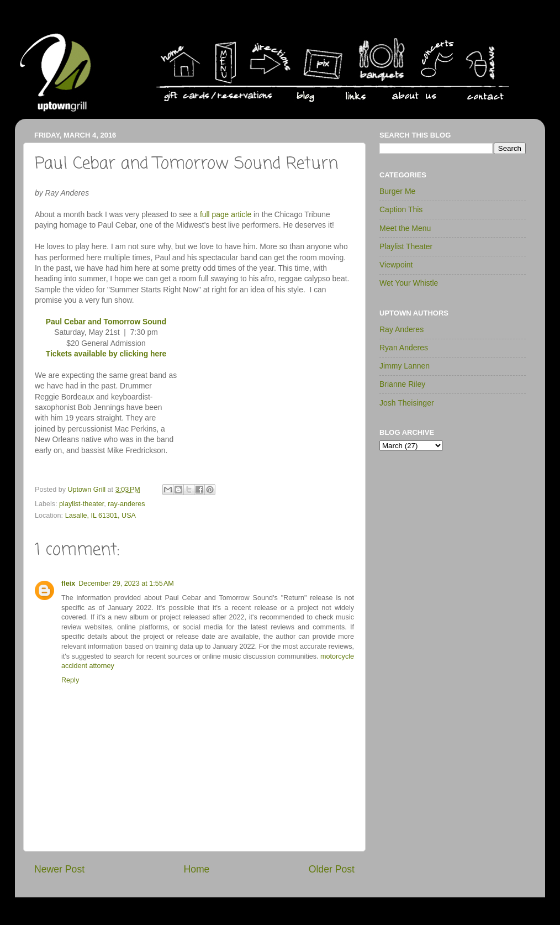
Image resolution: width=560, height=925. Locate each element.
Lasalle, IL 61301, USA (101, 516)
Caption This (401, 209)
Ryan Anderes (404, 348)
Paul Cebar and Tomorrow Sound (106, 322)
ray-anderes (126, 504)
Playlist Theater (406, 246)
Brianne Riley (402, 384)
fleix (68, 584)
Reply (70, 680)
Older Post (332, 869)
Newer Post (59, 869)
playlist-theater (81, 504)
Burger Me (397, 191)
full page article (226, 214)
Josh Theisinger (407, 403)
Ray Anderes (401, 329)
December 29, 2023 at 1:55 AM (126, 584)
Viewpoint (396, 265)
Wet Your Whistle (409, 283)
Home (196, 869)
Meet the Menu (405, 228)
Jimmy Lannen (405, 366)
